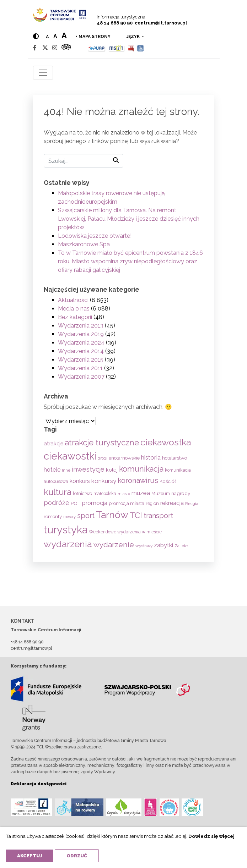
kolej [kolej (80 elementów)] (112, 470)
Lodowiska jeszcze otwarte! (95, 236)
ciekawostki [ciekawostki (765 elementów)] (70, 456)
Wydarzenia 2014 (81, 351)
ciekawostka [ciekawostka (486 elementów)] (166, 442)
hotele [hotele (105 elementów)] (52, 470)
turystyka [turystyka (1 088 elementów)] (66, 530)
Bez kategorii (75, 317)
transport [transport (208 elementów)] (158, 516)
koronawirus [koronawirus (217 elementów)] (138, 480)
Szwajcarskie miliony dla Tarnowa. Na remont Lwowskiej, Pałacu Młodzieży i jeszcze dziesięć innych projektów (129, 219)
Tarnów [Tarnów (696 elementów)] (112, 515)
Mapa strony (95, 37)
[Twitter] (45, 48)
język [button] (134, 37)
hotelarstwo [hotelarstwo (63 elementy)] (174, 458)
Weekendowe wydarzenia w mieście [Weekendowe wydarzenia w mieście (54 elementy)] (125, 532)
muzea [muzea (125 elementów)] (141, 493)
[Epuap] (97, 48)
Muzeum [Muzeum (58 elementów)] (161, 493)
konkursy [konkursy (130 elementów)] (104, 481)
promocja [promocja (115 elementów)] (95, 503)
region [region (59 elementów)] (152, 503)
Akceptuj (29, 856)
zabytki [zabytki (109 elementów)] (163, 545)
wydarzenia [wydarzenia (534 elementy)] (68, 544)
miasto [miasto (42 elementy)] (124, 494)
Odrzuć (77, 856)
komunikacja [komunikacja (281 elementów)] (141, 469)
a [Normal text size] (47, 37)
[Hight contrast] (36, 36)
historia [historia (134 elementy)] (151, 457)
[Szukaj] (84, 161)
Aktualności (73, 300)
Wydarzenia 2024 (81, 343)
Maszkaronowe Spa (84, 244)
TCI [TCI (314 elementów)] (136, 515)
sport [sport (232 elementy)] (86, 516)
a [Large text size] (64, 35)
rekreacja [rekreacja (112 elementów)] (172, 503)
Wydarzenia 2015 (81, 360)
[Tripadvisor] (66, 48)
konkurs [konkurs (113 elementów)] (80, 481)
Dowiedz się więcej (211, 836)
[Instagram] (55, 48)
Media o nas (74, 309)
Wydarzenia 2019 (81, 334)
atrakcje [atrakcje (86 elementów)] (53, 443)
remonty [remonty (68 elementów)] (53, 516)
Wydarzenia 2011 (80, 368)
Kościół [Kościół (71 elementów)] (168, 481)
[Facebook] (35, 48)
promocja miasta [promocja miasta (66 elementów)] (127, 503)
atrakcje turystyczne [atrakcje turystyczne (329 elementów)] (102, 443)
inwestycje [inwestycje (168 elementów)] (88, 469)
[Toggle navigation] (43, 73)
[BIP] (131, 48)
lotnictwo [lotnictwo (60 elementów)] (82, 493)
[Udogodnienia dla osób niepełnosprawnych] (141, 48)
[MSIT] (117, 48)
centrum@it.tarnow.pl (161, 23)
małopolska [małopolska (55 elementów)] (105, 493)
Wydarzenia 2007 (81, 377)
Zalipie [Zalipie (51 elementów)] (181, 546)
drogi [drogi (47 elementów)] (103, 458)
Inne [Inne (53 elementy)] (66, 470)
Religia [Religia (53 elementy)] (192, 504)
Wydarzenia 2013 (81, 326)
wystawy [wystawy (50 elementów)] (144, 546)
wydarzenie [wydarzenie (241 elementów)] (114, 545)
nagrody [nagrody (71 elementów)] (181, 493)
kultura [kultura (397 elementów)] (58, 492)
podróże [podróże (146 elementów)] (57, 503)
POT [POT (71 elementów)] (76, 503)
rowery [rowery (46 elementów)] (69, 517)
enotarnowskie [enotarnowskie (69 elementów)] (124, 458)
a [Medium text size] (55, 36)
